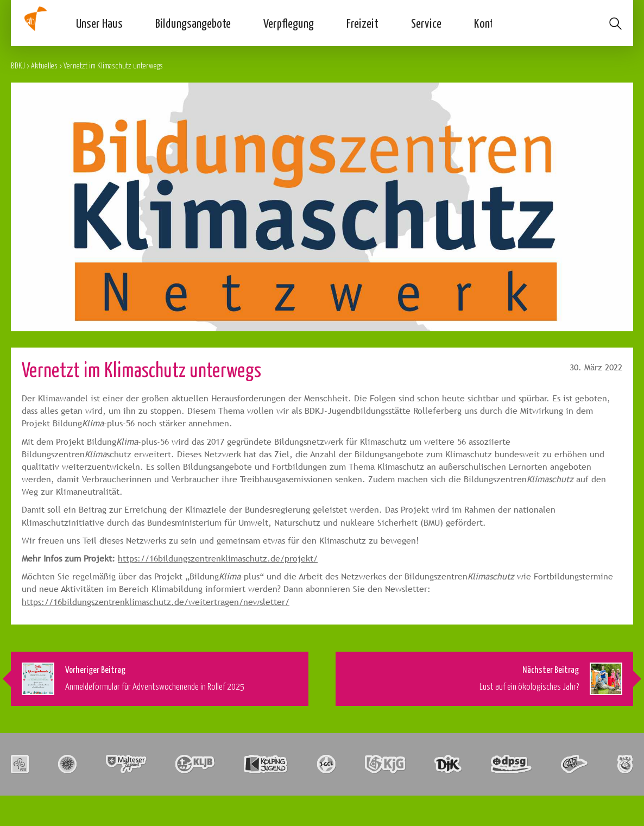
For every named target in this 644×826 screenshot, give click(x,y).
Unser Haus (99, 23)
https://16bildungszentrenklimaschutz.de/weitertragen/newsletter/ (156, 602)
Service (426, 23)
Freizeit (362, 23)
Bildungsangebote (193, 23)
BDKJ (18, 65)
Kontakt (491, 23)
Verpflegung (289, 23)
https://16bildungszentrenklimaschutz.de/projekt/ (218, 559)
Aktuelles (44, 65)
